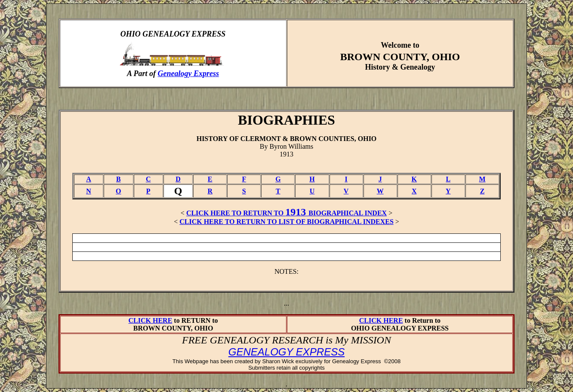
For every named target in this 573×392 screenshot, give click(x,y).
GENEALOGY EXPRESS (286, 352)
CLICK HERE (151, 320)
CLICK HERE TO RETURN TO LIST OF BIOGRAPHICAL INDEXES (286, 222)
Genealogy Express (189, 73)
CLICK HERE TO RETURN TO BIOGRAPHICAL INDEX (286, 213)
